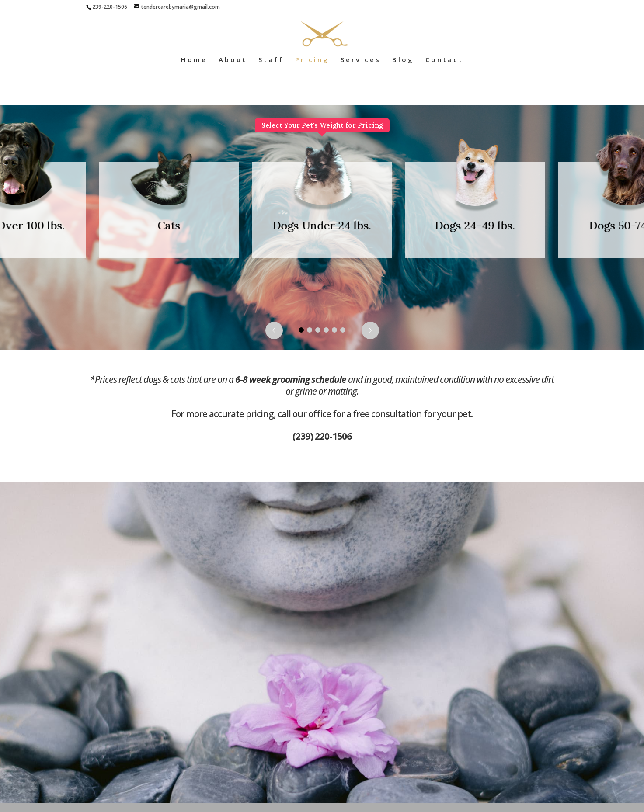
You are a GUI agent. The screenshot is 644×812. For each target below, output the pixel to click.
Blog (403, 60)
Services (361, 60)
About (233, 60)
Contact (444, 60)
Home (194, 60)
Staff (271, 60)
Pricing (312, 60)
